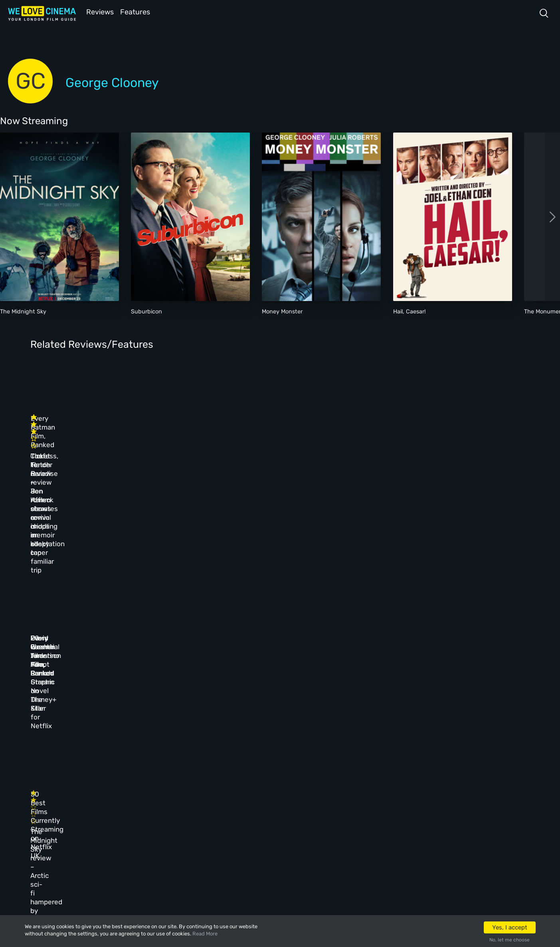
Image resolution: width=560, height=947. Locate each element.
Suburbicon (146, 311)
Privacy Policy (218, 827)
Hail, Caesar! (410, 311)
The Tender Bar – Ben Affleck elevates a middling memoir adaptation (428, 444)
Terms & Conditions (223, 810)
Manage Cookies (219, 845)
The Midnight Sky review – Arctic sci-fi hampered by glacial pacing (81, 670)
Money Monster (282, 311)
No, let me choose (510, 940)
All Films (109, 810)
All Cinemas (160, 776)
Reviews (99, 11)
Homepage (110, 776)
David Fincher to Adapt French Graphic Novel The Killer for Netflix (313, 553)
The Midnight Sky (23, 311)
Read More (205, 934)
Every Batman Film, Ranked (308, 426)
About (207, 776)
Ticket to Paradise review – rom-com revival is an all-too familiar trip (199, 444)
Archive (209, 793)
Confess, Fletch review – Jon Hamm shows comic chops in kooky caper (76, 444)
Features (138, 11)
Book (104, 793)
